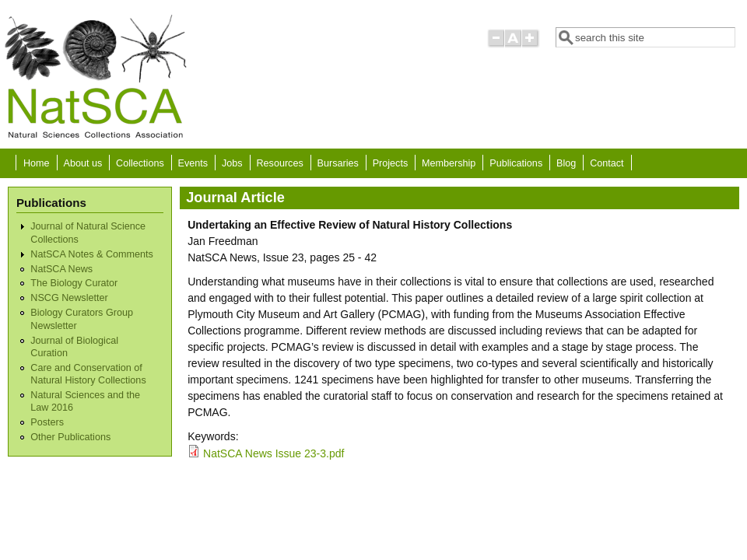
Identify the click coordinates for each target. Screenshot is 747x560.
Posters (47, 422)
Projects (391, 163)
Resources (280, 163)
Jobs (232, 163)
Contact (607, 163)
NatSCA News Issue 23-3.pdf (274, 453)
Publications (516, 163)
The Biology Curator (74, 283)
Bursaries (338, 163)
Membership (449, 163)
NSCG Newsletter (69, 298)
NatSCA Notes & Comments (91, 254)
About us (82, 163)
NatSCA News (61, 269)
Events (193, 163)
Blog (566, 163)
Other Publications (70, 437)
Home (37, 163)
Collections (140, 163)
